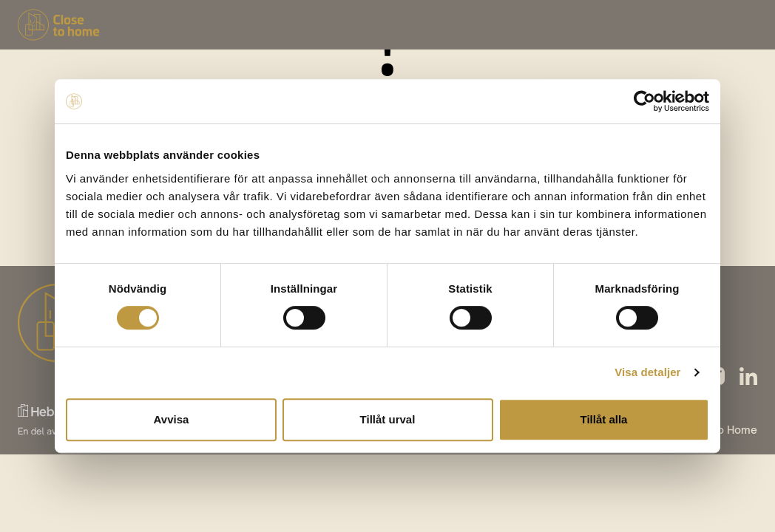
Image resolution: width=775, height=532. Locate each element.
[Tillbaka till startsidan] (59, 25)
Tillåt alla (604, 419)
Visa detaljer (647, 372)
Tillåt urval (388, 419)
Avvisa (172, 419)
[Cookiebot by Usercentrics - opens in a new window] (644, 101)
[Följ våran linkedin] (748, 376)
